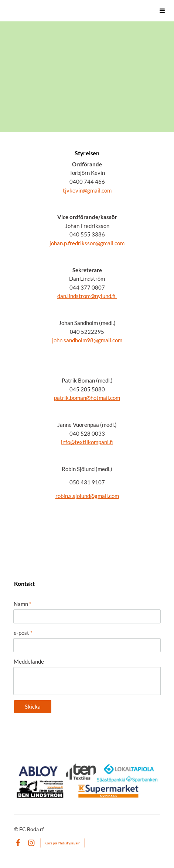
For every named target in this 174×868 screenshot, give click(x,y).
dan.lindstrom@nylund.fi (87, 296)
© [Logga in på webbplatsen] (17, 829)
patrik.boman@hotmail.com (87, 398)
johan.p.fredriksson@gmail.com (87, 243)
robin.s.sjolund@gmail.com (87, 496)
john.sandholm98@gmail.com (87, 340)
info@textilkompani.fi (87, 442)
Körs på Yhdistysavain (62, 843)
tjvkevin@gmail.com (87, 190)
